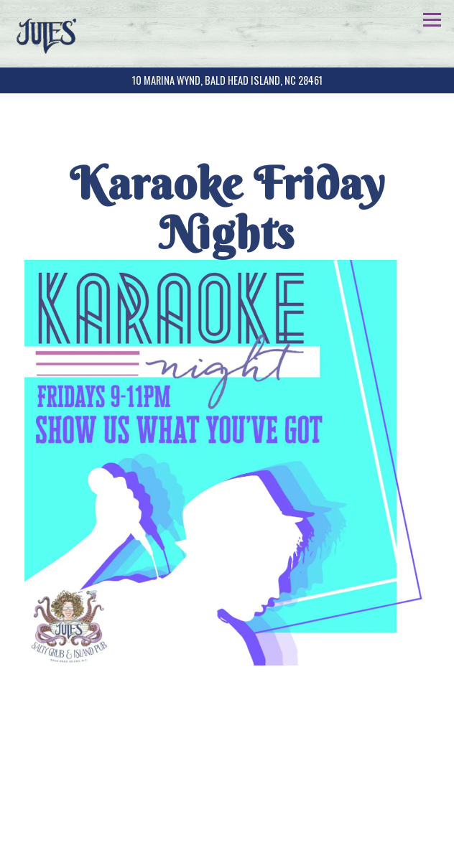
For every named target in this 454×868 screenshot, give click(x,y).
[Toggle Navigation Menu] (432, 20)
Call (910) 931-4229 (227, 815)
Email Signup (227, 851)
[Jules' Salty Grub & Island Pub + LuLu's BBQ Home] (52, 34)
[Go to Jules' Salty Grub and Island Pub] (227, 80)
